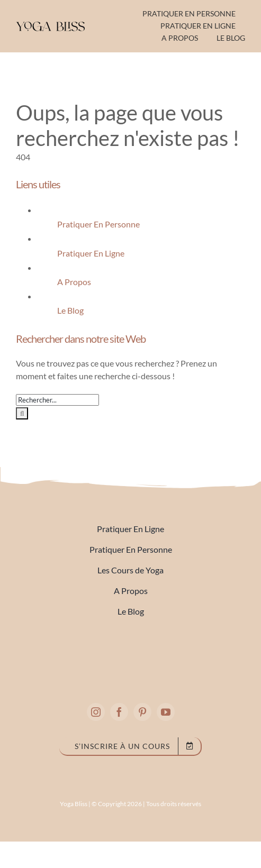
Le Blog (70, 310)
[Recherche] (22, 413)
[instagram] (96, 712)
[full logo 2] (131, 649)
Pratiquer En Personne (98, 224)
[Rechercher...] (57, 400)
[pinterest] (142, 712)
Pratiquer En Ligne (91, 253)
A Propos (74, 282)
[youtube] (166, 712)
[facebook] (119, 712)
